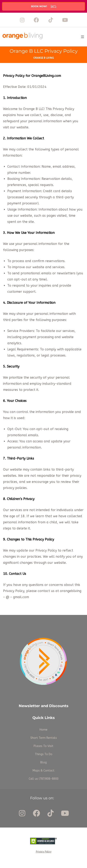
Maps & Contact (43, 771)
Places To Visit (43, 746)
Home (43, 730)
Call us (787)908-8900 (44, 779)
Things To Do (44, 754)
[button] (43, 6)
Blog (43, 762)
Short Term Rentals (44, 738)
